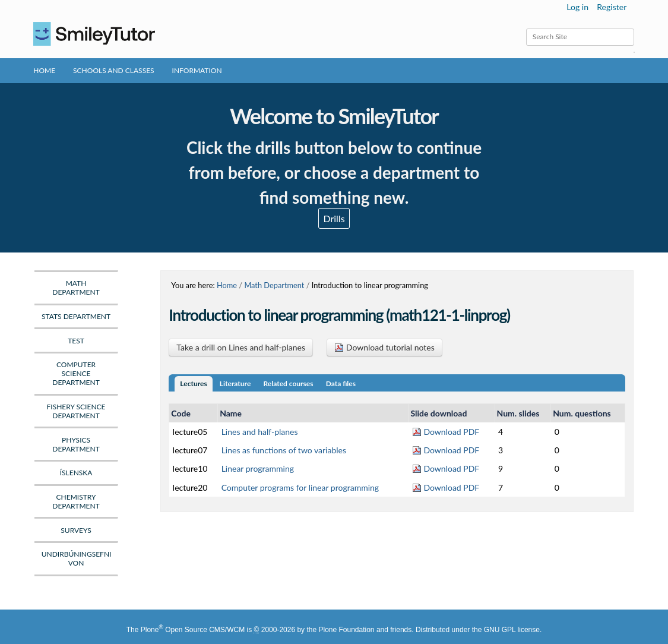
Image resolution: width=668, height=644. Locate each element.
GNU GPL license (512, 630)
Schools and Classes (114, 70)
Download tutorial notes (384, 347)
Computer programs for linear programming (300, 487)
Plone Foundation (346, 630)
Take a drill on (241, 347)
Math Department (274, 285)
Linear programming (258, 468)
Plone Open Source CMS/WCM (193, 630)
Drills (334, 218)
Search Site (525, 28)
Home (44, 70)
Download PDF (446, 432)
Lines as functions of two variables (284, 450)
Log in (577, 7)
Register (612, 7)
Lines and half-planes (260, 432)
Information (197, 70)
